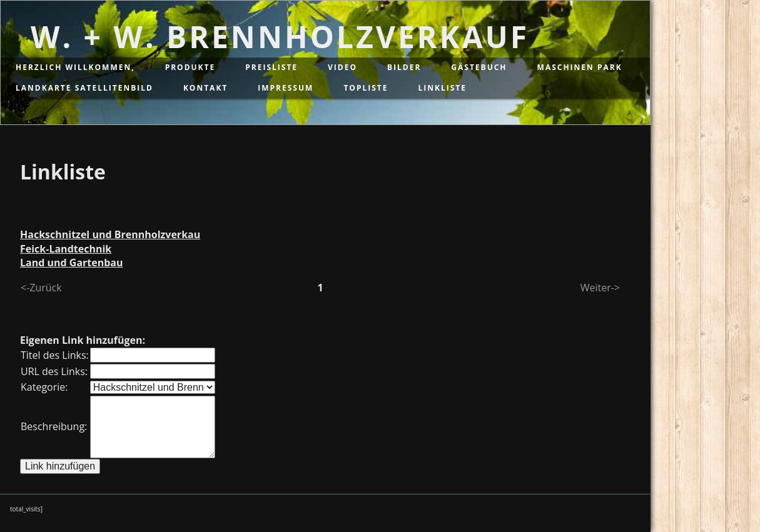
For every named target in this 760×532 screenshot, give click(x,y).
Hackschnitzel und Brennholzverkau (110, 234)
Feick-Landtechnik (66, 249)
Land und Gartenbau (72, 263)
